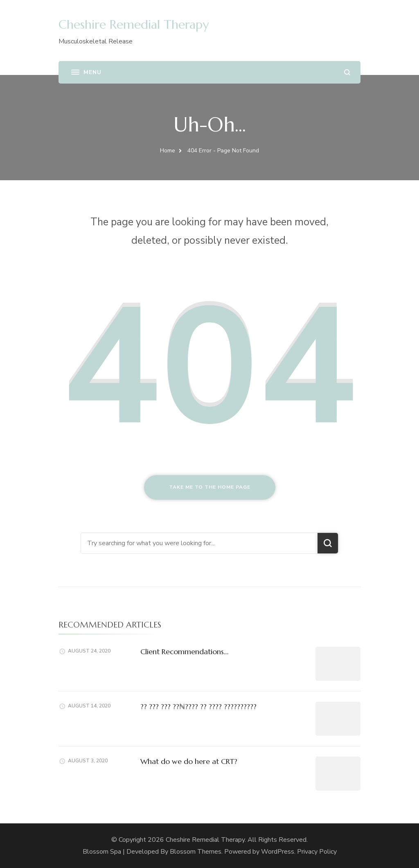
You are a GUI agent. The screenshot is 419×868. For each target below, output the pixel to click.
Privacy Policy (317, 852)
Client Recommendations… (184, 652)
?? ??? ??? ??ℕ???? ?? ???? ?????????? (198, 706)
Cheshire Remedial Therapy (134, 24)
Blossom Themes (196, 852)
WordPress (278, 852)
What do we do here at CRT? (189, 761)
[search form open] (347, 72)
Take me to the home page (210, 487)
